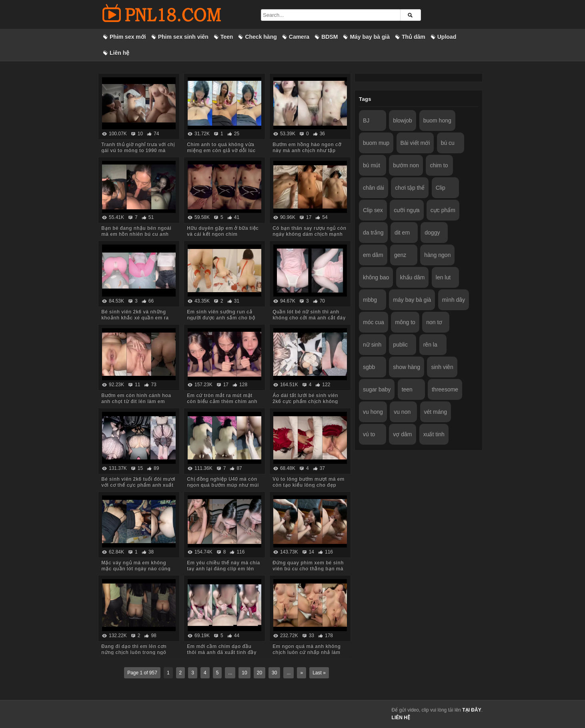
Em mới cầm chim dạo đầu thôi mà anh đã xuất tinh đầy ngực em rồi (222, 652)
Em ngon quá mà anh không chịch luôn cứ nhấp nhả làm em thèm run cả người (307, 652)
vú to (369, 434)
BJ (366, 120)
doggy (432, 233)
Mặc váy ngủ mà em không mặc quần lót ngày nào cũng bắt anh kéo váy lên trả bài (136, 569)
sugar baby (377, 389)
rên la (430, 345)
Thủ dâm (414, 37)
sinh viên (442, 367)
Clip (441, 188)
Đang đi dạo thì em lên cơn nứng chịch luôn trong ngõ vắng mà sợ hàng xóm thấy (134, 652)
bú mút (372, 165)
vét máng (436, 412)
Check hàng (261, 37)
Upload (447, 37)
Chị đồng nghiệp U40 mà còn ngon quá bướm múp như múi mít (223, 485)
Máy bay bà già (370, 37)
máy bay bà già (412, 300)
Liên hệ (119, 53)
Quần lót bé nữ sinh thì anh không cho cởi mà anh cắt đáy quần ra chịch (309, 318)
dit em (402, 233)
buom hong (437, 120)
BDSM (330, 37)
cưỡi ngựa (407, 210)
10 (244, 673)
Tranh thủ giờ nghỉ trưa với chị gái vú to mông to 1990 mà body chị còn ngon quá (138, 150)
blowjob (402, 120)
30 (274, 673)
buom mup (376, 143)
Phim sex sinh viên (183, 37)
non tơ (434, 322)
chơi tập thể (410, 188)
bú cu (448, 143)
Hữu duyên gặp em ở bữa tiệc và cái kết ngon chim (223, 231)
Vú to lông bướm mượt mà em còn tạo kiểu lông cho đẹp (309, 482)
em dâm (373, 255)
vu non (402, 412)
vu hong (373, 412)
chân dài (374, 188)
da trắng (373, 233)
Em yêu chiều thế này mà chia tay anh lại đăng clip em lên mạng (223, 569)
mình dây (454, 300)
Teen (227, 37)
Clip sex (373, 210)
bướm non (406, 165)
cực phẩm (443, 210)
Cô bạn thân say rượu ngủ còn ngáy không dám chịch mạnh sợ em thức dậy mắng (309, 234)
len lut (443, 277)
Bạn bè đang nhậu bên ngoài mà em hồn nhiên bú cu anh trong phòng (136, 234)
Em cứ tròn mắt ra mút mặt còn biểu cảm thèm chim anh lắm (222, 401)
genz (400, 255)
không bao (376, 277)
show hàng (407, 367)
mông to (405, 322)
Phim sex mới (128, 37)
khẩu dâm (413, 277)
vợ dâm (402, 434)
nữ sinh (372, 345)
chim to (439, 165)
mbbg (370, 300)
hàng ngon (437, 255)
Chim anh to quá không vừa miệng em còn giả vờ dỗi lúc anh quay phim (221, 150)
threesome (445, 389)
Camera (299, 37)
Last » (319, 673)
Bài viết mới (415, 143)
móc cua (374, 322)
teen (407, 389)
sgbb (369, 367)
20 (259, 673)
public (400, 345)
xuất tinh (434, 434)
